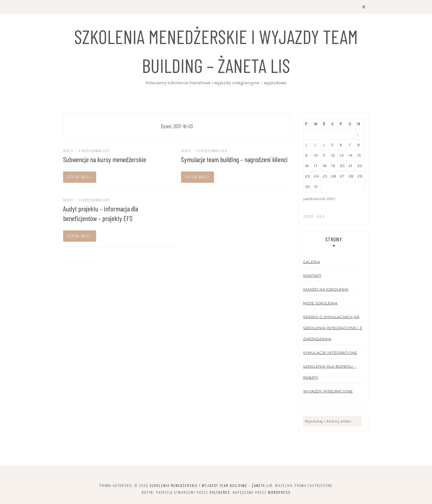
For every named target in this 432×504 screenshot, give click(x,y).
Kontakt (312, 276)
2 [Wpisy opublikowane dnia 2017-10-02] (306, 145)
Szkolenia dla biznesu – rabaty (330, 372)
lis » (321, 216)
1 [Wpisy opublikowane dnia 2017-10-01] (358, 134)
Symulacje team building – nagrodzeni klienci (234, 159)
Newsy (68, 151)
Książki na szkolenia (326, 289)
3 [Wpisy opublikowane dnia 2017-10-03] (315, 145)
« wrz (308, 216)
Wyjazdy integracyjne (328, 391)
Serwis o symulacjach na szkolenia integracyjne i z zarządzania (333, 328)
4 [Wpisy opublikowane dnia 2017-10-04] (324, 145)
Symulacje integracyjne (330, 353)
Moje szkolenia (320, 303)
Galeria (312, 262)
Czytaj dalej (79, 177)
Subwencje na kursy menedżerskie (105, 159)
